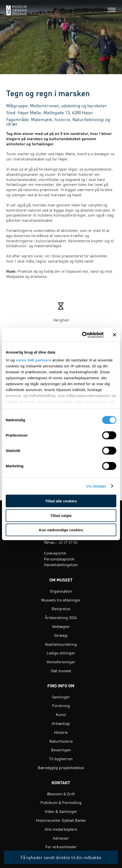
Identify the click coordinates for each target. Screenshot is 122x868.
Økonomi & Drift (61, 794)
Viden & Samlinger (61, 811)
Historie (61, 732)
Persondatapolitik (59, 559)
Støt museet (61, 670)
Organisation (61, 591)
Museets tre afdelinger (61, 600)
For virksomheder (61, 846)
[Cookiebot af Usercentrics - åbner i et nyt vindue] (82, 335)
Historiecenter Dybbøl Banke (61, 820)
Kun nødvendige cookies (61, 530)
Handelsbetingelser (61, 564)
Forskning (61, 705)
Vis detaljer (96, 486)
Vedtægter (61, 626)
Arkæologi (61, 723)
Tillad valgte (61, 515)
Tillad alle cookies (61, 501)
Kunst (61, 714)
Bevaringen (61, 750)
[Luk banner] (115, 335)
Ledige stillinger (61, 653)
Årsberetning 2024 (61, 617)
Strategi (61, 635)
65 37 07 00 (68, 542)
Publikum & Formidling (61, 802)
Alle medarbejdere (61, 829)
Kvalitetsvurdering (61, 644)
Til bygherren (61, 758)
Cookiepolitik (55, 553)
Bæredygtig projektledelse (61, 767)
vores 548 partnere (33, 360)
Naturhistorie (61, 741)
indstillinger (96, 401)
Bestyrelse (61, 608)
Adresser (61, 838)
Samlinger (61, 697)
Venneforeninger (61, 662)
